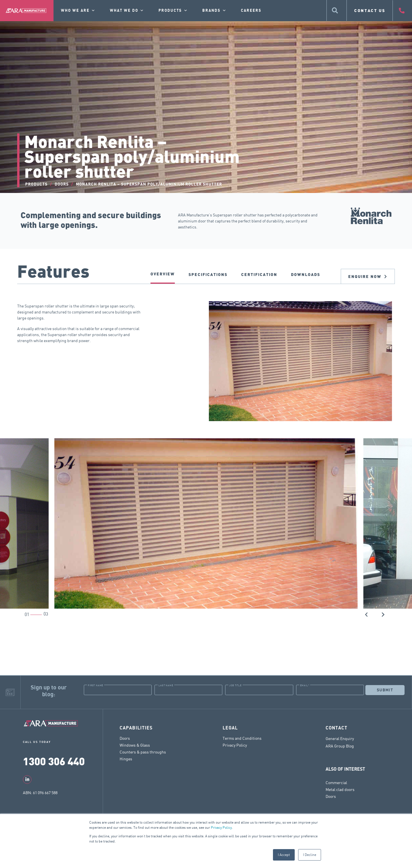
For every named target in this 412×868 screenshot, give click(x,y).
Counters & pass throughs (143, 752)
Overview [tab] (163, 274)
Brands (214, 11)
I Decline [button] (310, 855)
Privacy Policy (221, 827)
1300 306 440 (54, 761)
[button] (367, 614)
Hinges (126, 759)
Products (173, 11)
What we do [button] (127, 11)
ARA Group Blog (340, 746)
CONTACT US (370, 10)
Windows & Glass (135, 745)
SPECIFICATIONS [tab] (208, 274)
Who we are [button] (78, 11)
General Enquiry (340, 739)
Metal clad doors (340, 789)
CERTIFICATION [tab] (259, 274)
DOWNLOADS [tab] (306, 274)
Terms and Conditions (242, 738)
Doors (125, 738)
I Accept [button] (284, 855)
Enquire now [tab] (368, 276)
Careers (251, 11)
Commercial (336, 783)
